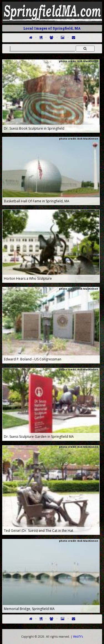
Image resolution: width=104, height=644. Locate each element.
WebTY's (78, 637)
